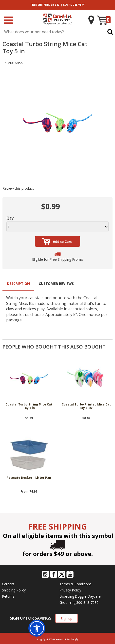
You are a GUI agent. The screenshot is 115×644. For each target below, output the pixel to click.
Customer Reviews (56, 284)
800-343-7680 (87, 602)
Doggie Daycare (88, 596)
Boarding (67, 596)
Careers (8, 584)
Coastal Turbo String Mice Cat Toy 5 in (29, 406)
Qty (10, 218)
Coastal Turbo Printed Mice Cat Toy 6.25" (86, 406)
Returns (8, 596)
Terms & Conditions (76, 584)
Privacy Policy (70, 590)
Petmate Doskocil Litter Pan (29, 478)
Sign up (67, 618)
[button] (37, 628)
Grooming (67, 602)
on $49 (45, 5)
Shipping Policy (14, 590)
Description (18, 284)
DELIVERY (74, 5)
